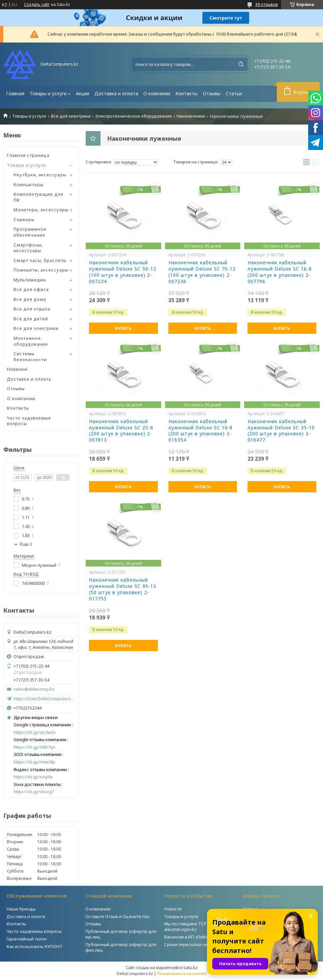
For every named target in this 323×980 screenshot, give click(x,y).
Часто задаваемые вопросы (29, 421)
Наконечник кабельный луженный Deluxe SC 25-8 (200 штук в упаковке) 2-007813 (121, 431)
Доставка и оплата (116, 93)
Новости (173, 909)
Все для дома (30, 299)
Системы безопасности (30, 357)
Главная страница (28, 155)
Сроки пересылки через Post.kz (197, 944)
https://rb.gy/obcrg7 (34, 792)
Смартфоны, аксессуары (28, 248)
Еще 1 (26, 544)
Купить (123, 328)
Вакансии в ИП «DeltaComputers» (198, 937)
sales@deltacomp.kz (34, 689)
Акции (83, 93)
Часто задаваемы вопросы (34, 931)
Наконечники (191, 116)
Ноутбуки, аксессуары (40, 175)
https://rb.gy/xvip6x (33, 777)
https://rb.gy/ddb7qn (34, 747)
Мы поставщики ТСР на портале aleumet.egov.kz (197, 926)
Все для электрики (71, 116)
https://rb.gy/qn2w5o (35, 732)
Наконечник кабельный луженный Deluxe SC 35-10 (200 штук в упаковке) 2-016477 (281, 431)
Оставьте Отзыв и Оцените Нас (118, 916)
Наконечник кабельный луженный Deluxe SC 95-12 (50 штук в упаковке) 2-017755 (123, 589)
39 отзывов (266, 4)
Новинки (17, 369)
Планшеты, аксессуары (41, 270)
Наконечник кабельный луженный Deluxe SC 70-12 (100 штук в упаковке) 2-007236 (202, 272)
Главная (15, 93)
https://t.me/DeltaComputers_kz (44, 699)
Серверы (24, 219)
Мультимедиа (30, 280)
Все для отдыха (32, 309)
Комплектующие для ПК (38, 197)
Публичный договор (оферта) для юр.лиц (121, 934)
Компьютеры (29, 185)
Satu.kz (191, 967)
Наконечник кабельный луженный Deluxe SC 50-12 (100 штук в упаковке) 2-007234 (123, 272)
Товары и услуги (48, 93)
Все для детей (31, 319)
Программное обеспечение (30, 232)
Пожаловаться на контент (182, 974)
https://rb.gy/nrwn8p (34, 762)
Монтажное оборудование (31, 341)
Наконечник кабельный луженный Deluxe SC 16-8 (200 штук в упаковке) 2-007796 (280, 272)
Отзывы (212, 93)
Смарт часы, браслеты (40, 260)
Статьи (234, 93)
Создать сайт (37, 5)
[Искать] (241, 64)
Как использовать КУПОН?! (34, 946)
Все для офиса (31, 289)
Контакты (186, 93)
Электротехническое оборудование (133, 116)
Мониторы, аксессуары (41, 210)
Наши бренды (21, 909)
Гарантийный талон (27, 939)
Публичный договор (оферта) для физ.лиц (121, 947)
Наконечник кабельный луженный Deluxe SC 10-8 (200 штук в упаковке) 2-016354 (201, 431)
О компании (157, 93)
